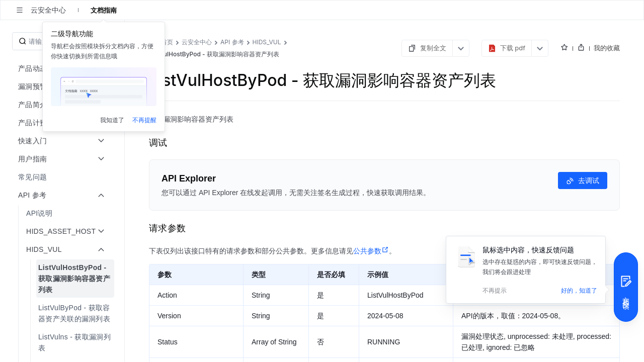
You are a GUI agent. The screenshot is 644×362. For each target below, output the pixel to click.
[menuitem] (63, 177)
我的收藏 (607, 48)
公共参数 (371, 251)
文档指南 (104, 10)
